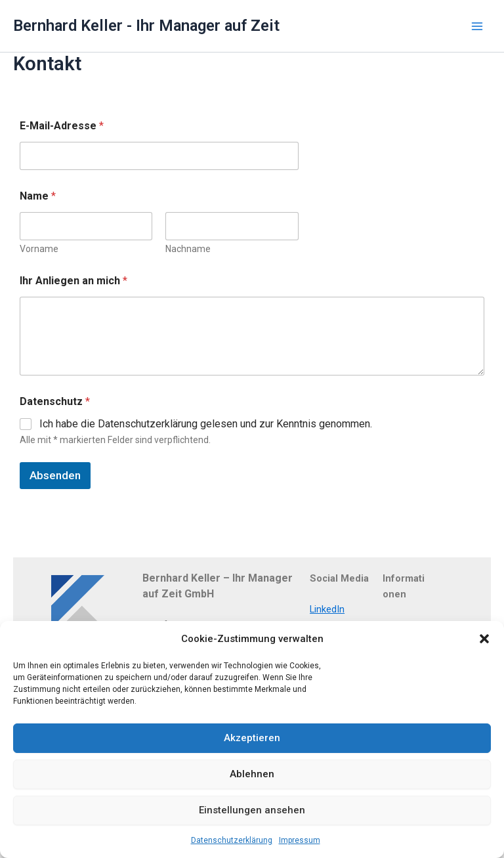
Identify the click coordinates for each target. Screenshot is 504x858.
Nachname (188, 249)
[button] (484, 639)
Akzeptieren (252, 738)
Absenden (55, 475)
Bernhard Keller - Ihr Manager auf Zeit (146, 26)
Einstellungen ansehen (252, 810)
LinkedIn (327, 609)
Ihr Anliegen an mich (73, 281)
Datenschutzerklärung (232, 840)
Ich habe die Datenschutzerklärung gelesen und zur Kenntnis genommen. (206, 424)
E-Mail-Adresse (62, 126)
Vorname (39, 249)
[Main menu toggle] (477, 26)
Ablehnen (252, 774)
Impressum (300, 840)
